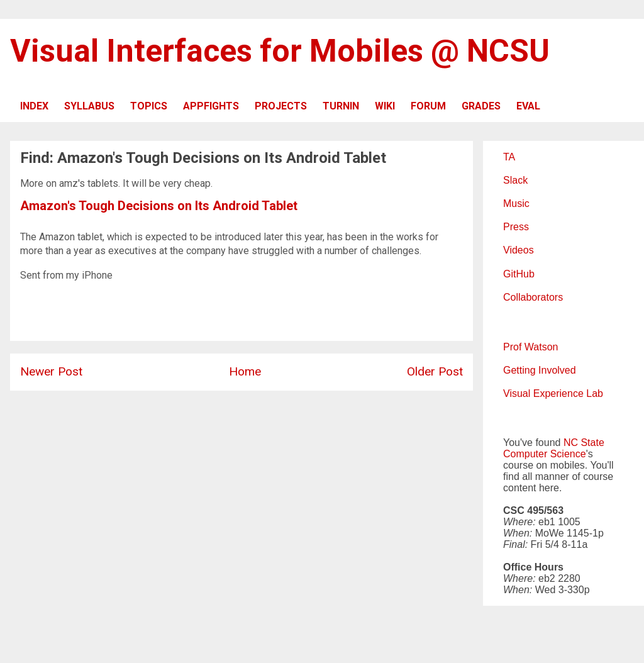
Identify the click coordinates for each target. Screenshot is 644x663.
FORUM (428, 106)
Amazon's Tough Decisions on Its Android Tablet (159, 206)
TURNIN (341, 106)
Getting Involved (540, 370)
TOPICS (149, 106)
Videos (519, 250)
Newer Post (51, 371)
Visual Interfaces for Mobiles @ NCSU (280, 51)
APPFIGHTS (211, 106)
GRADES (481, 106)
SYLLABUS (89, 106)
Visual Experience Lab (553, 393)
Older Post (435, 371)
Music (516, 203)
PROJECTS (281, 106)
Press (516, 227)
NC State (584, 443)
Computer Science (545, 454)
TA (509, 157)
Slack (515, 180)
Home (245, 371)
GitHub (519, 274)
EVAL (528, 106)
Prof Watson (530, 347)
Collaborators (533, 297)
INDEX (34, 106)
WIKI (385, 106)
